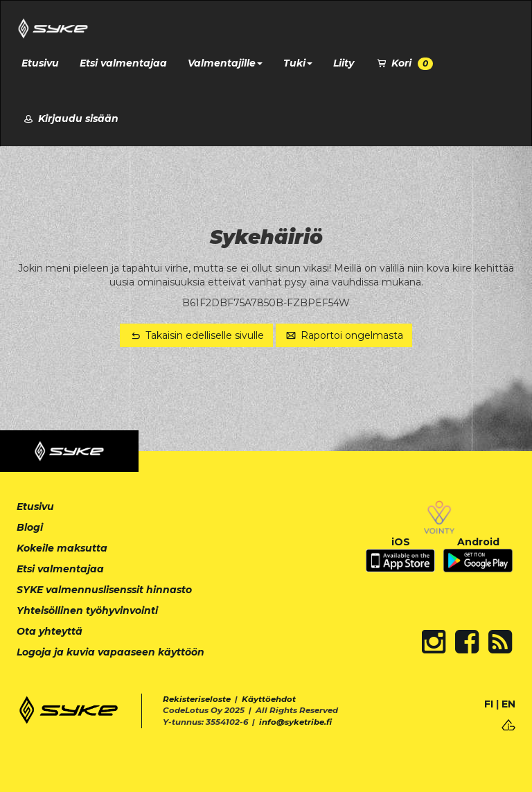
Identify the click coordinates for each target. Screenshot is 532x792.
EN (508, 704)
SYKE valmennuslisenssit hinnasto (104, 590)
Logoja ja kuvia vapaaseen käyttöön (110, 652)
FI (489, 704)
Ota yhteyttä (50, 631)
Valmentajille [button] (225, 63)
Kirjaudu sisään (70, 118)
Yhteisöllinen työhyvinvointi (87, 610)
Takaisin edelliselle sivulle (196, 335)
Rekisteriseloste (197, 699)
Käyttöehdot (269, 699)
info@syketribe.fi (295, 722)
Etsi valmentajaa (123, 63)
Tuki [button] (298, 63)
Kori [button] (404, 63)
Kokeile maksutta (62, 548)
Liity (344, 63)
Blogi (30, 527)
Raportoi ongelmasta (344, 335)
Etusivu (40, 63)
